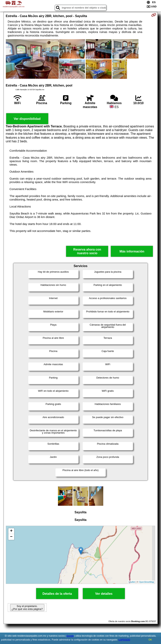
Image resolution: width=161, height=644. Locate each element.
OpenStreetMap (147, 582)
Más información (132, 251)
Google (70, 636)
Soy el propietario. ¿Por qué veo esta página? (27, 608)
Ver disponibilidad (27, 119)
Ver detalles (104, 594)
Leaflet (132, 582)
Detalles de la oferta (57, 594)
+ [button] (11, 531)
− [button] (11, 537)
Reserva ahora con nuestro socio (87, 251)
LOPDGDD (124, 640)
